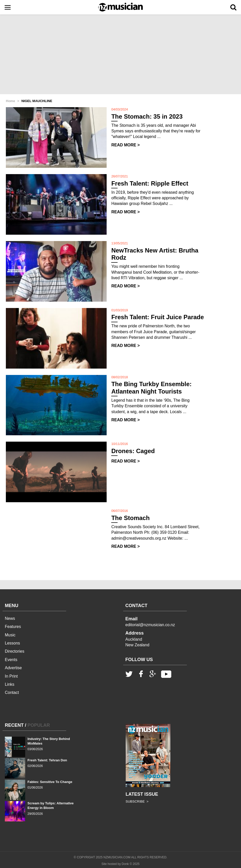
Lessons (12, 643)
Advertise (13, 668)
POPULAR (39, 725)
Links (10, 684)
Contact (12, 692)
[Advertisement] (120, 55)
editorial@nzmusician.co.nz (150, 625)
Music (10, 635)
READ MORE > (125, 145)
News (10, 618)
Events (11, 660)
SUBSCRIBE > (137, 801)
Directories (15, 651)
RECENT (14, 725)
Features (13, 627)
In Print (11, 676)
